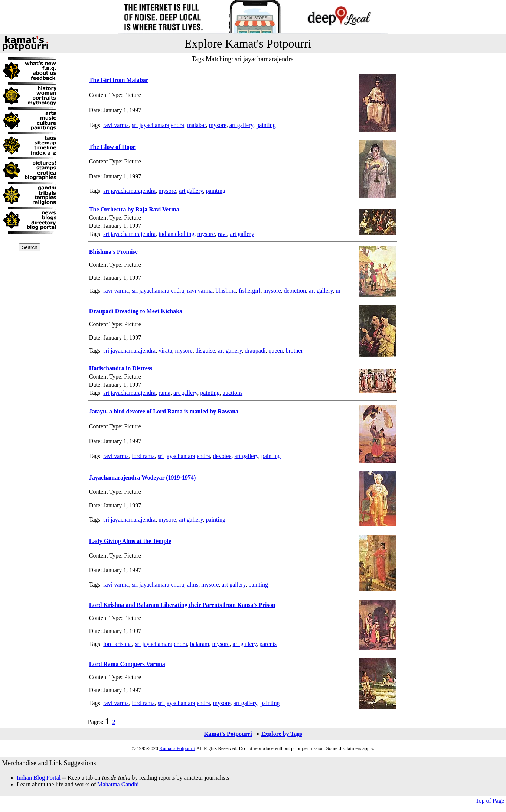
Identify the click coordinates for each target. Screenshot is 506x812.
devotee (222, 456)
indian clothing (176, 234)
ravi (223, 234)
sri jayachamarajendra (158, 125)
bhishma (226, 291)
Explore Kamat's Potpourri (248, 43)
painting (266, 125)
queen (275, 350)
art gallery (241, 125)
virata (165, 350)
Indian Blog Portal (39, 778)
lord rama (143, 456)
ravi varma (116, 125)
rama (164, 393)
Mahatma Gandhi (118, 784)
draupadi (255, 350)
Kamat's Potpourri (228, 734)
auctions (233, 393)
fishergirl (249, 291)
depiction (295, 291)
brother (294, 350)
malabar (197, 125)
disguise (205, 350)
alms (193, 584)
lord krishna (117, 644)
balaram (200, 644)
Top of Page (490, 801)
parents (268, 644)
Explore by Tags (282, 734)
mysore (218, 125)
